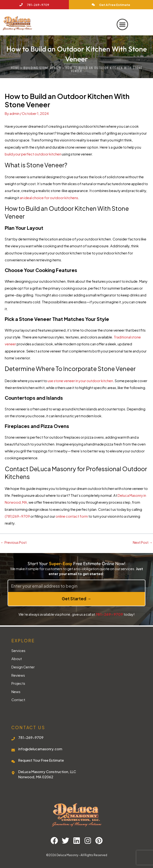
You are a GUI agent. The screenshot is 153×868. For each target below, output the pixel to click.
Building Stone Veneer (42, 68)
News (16, 692)
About (17, 659)
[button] (122, 24)
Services (18, 651)
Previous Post (14, 542)
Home (15, 68)
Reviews (18, 675)
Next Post (143, 542)
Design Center (23, 667)
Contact (18, 700)
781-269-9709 (109, 614)
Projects (18, 683)
